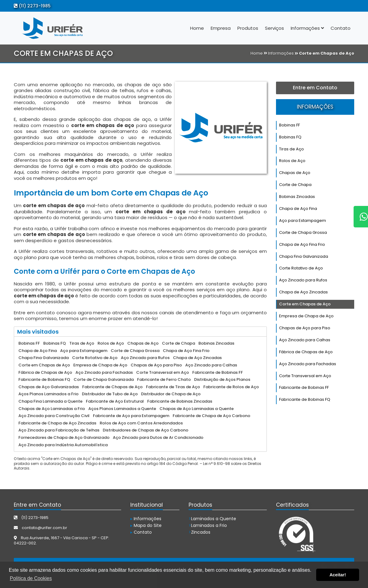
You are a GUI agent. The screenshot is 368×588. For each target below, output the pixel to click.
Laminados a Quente (212, 519)
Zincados (199, 532)
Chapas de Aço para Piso (305, 328)
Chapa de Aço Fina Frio (302, 244)
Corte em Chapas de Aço (305, 304)
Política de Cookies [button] (31, 578)
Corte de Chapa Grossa (303, 232)
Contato (341, 28)
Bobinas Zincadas (297, 197)
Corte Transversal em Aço (305, 376)
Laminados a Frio (208, 525)
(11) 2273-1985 (32, 6)
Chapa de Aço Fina (298, 209)
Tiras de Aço (291, 149)
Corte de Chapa (295, 185)
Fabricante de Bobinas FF (304, 387)
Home (197, 28)
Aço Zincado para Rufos (303, 280)
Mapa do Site (146, 525)
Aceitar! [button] (338, 575)
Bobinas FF (289, 125)
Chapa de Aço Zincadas (303, 292)
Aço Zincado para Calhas (305, 340)
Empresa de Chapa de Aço (306, 316)
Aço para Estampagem (303, 220)
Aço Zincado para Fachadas (308, 364)
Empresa (221, 28)
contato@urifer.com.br (40, 528)
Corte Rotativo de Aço (301, 268)
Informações (307, 28)
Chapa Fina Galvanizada (304, 256)
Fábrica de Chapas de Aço (306, 352)
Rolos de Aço (292, 161)
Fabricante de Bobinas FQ (305, 399)
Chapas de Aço (295, 173)
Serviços (274, 28)
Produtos (248, 28)
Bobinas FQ (290, 137)
